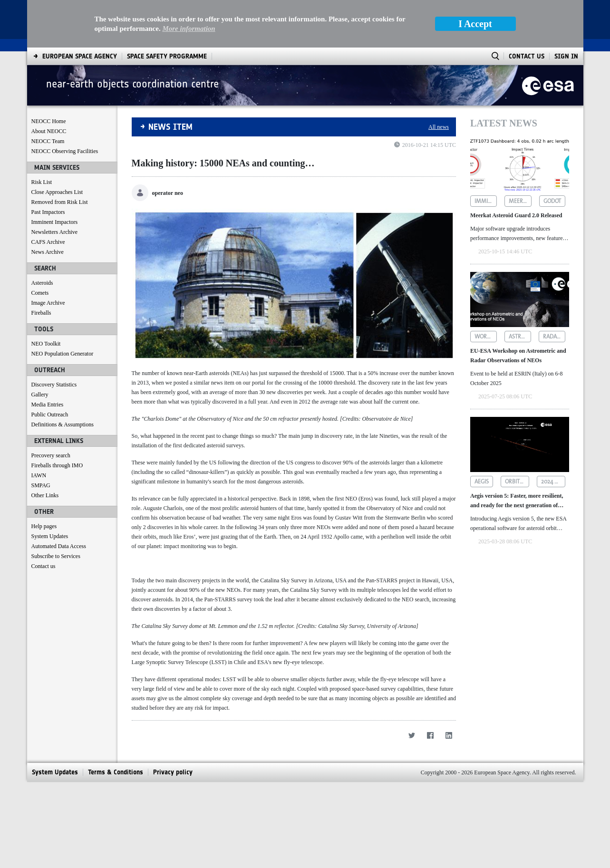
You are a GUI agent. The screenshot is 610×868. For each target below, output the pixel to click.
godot (552, 201)
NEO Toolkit (46, 344)
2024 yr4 (552, 482)
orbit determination (517, 482)
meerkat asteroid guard (520, 201)
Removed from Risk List (60, 202)
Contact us (44, 566)
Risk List (42, 182)
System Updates (50, 536)
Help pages (44, 526)
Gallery (40, 395)
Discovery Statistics (54, 385)
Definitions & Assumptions (63, 424)
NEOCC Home (49, 121)
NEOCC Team (48, 141)
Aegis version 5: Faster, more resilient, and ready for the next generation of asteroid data (517, 501)
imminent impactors (486, 201)
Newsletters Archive (55, 232)
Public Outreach (50, 415)
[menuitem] (80, 56)
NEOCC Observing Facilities (65, 151)
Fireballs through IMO (57, 465)
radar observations (554, 337)
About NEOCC (49, 131)
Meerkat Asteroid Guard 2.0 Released (516, 215)
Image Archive (48, 303)
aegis (482, 482)
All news (439, 127)
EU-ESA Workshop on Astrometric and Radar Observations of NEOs (518, 356)
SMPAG (41, 485)
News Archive (48, 252)
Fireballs (41, 313)
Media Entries (48, 405)
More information (189, 29)
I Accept (475, 24)
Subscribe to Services (56, 556)
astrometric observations (520, 337)
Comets (40, 293)
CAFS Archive (48, 242)
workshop (486, 337)
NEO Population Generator (63, 354)
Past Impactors (48, 212)
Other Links (45, 495)
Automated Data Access (59, 546)
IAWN (39, 475)
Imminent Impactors (55, 222)
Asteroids (42, 283)
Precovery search (51, 455)
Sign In (566, 56)
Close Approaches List (57, 192)
